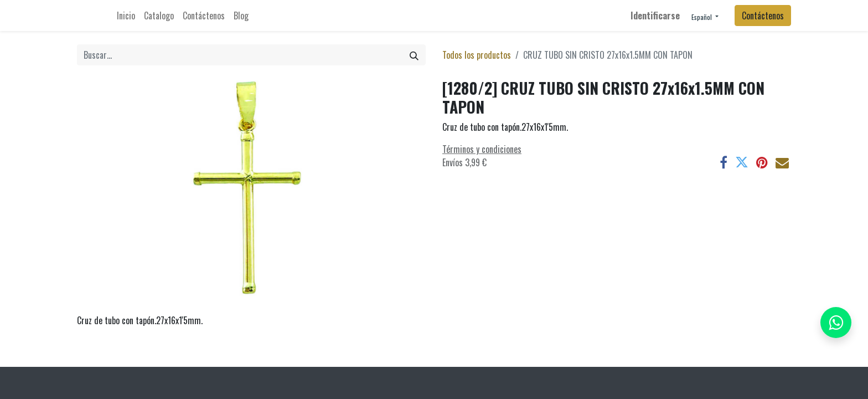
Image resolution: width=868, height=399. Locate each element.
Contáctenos (763, 16)
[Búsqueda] (414, 55)
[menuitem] (126, 16)
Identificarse (655, 16)
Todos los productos (477, 55)
